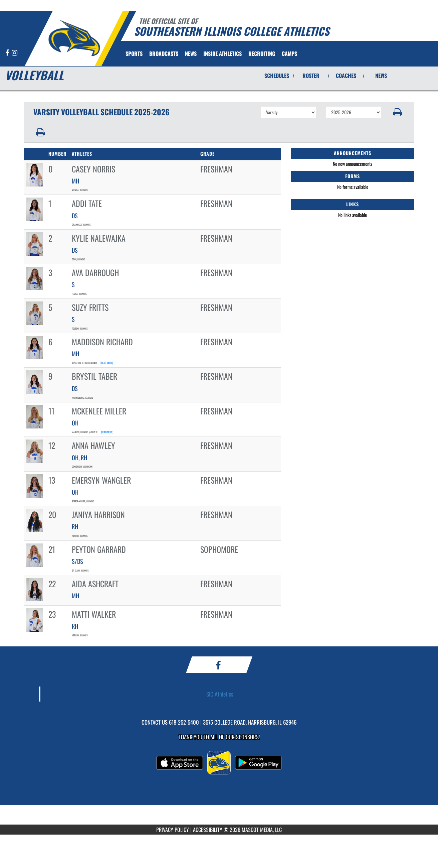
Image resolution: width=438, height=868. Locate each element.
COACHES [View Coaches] (346, 76)
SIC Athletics (220, 694)
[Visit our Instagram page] (15, 53)
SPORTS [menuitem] (134, 53)
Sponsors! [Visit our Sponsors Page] (248, 737)
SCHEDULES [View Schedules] (277, 76)
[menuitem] (164, 53)
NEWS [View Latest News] (381, 76)
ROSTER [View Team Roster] (311, 76)
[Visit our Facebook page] (8, 53)
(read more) (107, 363)
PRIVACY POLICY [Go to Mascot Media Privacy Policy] (173, 830)
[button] (398, 112)
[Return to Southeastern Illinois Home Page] (74, 38)
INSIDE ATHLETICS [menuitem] (223, 53)
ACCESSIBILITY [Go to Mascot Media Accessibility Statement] (208, 830)
